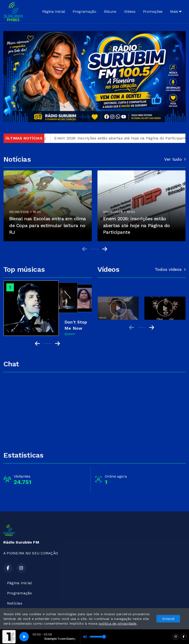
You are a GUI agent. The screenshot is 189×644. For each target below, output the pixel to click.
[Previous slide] (85, 249)
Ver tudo (175, 159)
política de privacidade (118, 623)
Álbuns (110, 11)
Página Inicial (54, 11)
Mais (176, 11)
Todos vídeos (170, 269)
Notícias (15, 603)
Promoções (153, 11)
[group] (118, 308)
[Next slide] (105, 249)
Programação (84, 11)
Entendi (168, 619)
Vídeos (130, 11)
